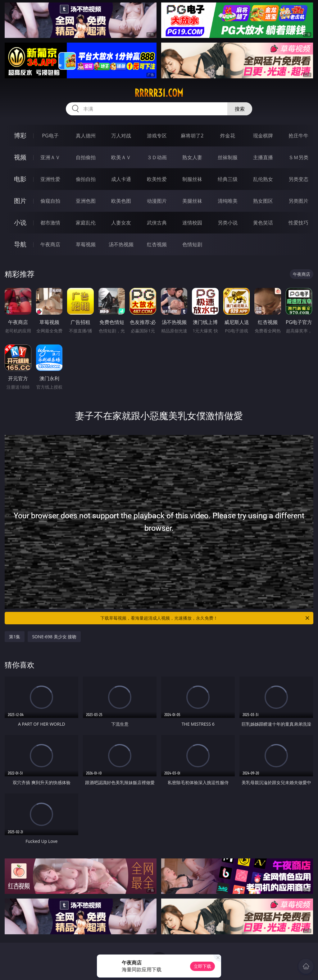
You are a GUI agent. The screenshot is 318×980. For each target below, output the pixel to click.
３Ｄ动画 (157, 157)
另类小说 (228, 223)
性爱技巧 (298, 223)
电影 (20, 179)
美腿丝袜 (192, 201)
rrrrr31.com (159, 93)
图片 (20, 201)
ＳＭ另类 (298, 157)
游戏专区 (157, 136)
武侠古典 (157, 223)
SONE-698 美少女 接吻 (54, 637)
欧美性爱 (157, 179)
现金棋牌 (263, 136)
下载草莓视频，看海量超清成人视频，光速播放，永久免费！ (205, 618)
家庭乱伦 (86, 223)
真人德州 (86, 136)
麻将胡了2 (192, 136)
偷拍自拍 (86, 179)
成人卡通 (121, 179)
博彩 (20, 135)
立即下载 (202, 966)
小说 (20, 222)
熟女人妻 (192, 157)
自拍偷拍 (86, 157)
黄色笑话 (263, 223)
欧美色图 (121, 201)
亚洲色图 (86, 201)
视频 (20, 157)
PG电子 (50, 136)
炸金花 (228, 136)
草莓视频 (86, 244)
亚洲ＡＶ (50, 157)
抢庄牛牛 (298, 136)
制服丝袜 (192, 179)
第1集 (15, 637)
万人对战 (121, 136)
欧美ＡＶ (121, 157)
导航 (20, 244)
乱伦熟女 (263, 179)
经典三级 (228, 179)
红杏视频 (157, 244)
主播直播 (263, 157)
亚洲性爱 (50, 179)
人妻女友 (121, 223)
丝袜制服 (228, 157)
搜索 (240, 109)
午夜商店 (50, 244)
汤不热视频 (121, 244)
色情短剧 (192, 244)
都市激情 (50, 223)
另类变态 (298, 179)
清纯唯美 (228, 201)
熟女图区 (263, 201)
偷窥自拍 (50, 201)
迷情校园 (192, 223)
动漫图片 (157, 201)
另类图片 (298, 201)
